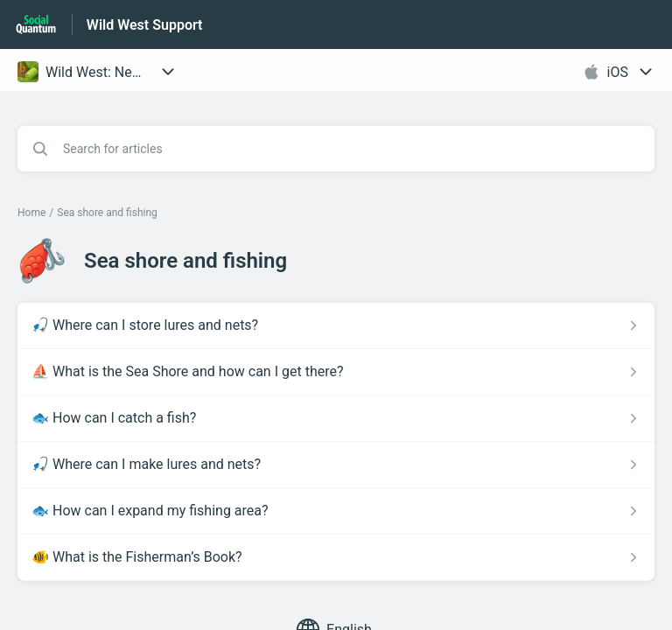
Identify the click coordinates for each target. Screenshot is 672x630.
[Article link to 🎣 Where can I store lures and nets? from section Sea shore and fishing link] (336, 325)
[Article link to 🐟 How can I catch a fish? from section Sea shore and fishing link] (336, 418)
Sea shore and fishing (107, 213)
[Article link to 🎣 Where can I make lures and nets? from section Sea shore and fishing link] (336, 465)
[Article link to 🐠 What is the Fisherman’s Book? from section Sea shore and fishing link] (336, 557)
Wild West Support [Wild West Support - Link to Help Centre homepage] (145, 25)
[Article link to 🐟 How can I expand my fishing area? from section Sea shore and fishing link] (336, 511)
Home (31, 213)
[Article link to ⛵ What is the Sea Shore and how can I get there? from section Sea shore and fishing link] (336, 372)
